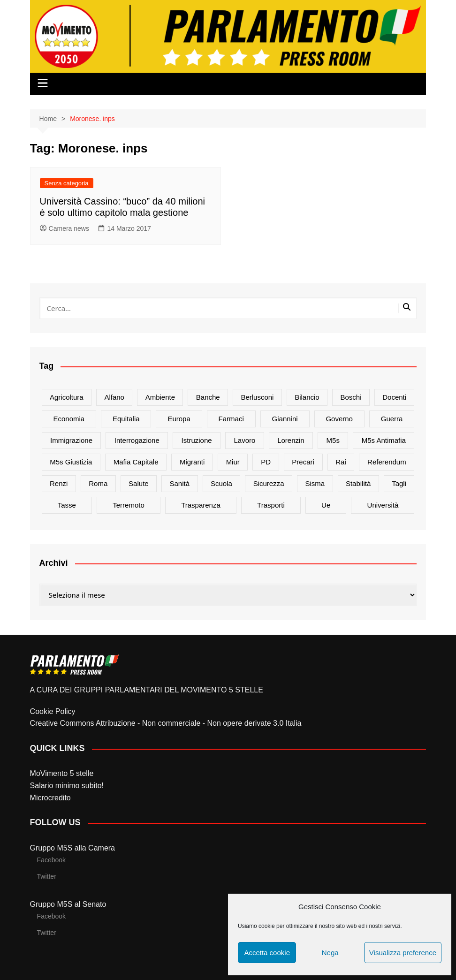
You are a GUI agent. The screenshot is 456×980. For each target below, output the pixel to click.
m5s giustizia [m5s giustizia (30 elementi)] (71, 462)
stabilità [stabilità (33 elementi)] (358, 483)
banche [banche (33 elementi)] (208, 397)
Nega (330, 953)
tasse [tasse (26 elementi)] (67, 505)
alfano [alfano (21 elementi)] (114, 397)
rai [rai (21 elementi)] (341, 462)
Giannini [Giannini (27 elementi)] (285, 419)
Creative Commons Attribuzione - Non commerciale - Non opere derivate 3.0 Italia (166, 723)
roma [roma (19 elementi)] (98, 483)
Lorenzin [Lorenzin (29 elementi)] (291, 440)
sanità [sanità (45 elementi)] (180, 483)
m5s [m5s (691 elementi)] (333, 440)
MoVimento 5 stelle (62, 773)
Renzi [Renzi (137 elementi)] (59, 483)
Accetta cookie (267, 953)
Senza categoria (67, 183)
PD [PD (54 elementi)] (266, 462)
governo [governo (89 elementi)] (339, 419)
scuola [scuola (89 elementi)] (221, 483)
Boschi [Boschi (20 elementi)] (351, 397)
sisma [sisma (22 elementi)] (315, 483)
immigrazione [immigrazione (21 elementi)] (71, 440)
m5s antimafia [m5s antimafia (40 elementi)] (384, 440)
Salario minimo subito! (67, 786)
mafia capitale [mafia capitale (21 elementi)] (136, 462)
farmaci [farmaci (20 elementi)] (231, 419)
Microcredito (50, 798)
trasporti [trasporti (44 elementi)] (271, 505)
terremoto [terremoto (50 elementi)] (129, 505)
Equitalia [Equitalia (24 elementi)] (126, 419)
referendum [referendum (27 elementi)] (387, 462)
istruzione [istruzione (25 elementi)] (197, 440)
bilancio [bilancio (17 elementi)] (307, 397)
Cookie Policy (53, 711)
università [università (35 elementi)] (383, 505)
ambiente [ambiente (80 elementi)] (160, 397)
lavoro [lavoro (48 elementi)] (244, 440)
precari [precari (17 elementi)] (303, 462)
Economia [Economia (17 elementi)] (69, 419)
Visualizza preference (403, 953)
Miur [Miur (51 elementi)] (233, 462)
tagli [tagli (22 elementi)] (399, 483)
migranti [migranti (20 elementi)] (192, 462)
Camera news (65, 228)
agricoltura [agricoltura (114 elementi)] (67, 397)
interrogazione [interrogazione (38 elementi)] (137, 440)
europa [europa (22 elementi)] (179, 419)
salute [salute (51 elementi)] (139, 483)
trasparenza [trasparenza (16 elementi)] (201, 505)
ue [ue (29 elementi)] (326, 505)
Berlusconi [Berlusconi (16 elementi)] (257, 397)
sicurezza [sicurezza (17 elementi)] (269, 483)
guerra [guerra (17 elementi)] (392, 419)
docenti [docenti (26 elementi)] (394, 397)
